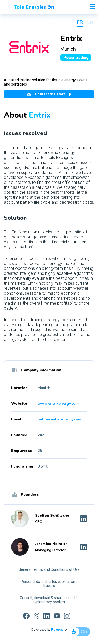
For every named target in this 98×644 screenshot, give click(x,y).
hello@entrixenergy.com (59, 419)
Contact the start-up (49, 94)
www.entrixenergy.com (58, 404)
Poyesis (57, 630)
